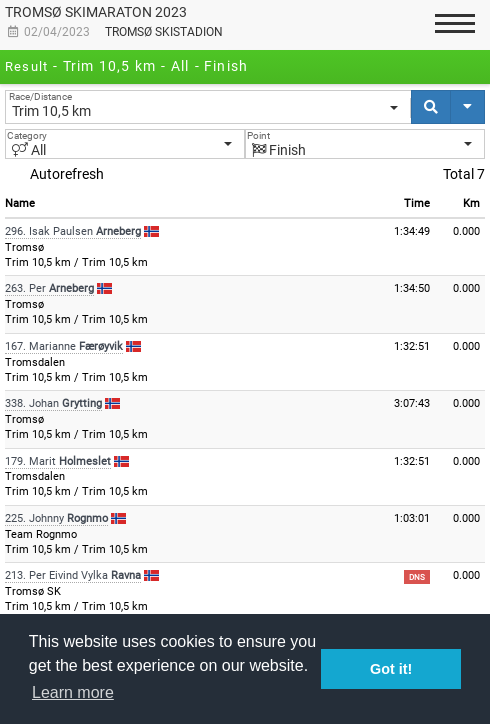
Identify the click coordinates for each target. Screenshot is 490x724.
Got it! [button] (391, 669)
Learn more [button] (73, 692)
